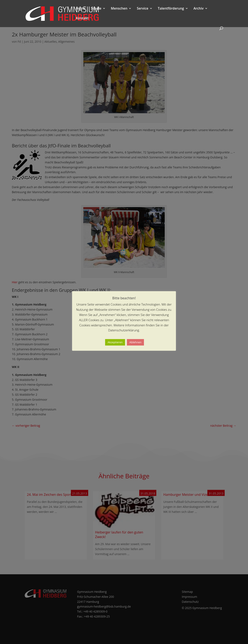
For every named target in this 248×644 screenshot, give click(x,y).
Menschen (119, 9)
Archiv (198, 9)
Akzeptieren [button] (115, 342)
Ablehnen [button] (135, 342)
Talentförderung (171, 9)
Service (143, 9)
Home (81, 9)
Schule (96, 9)
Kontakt (82, 19)
